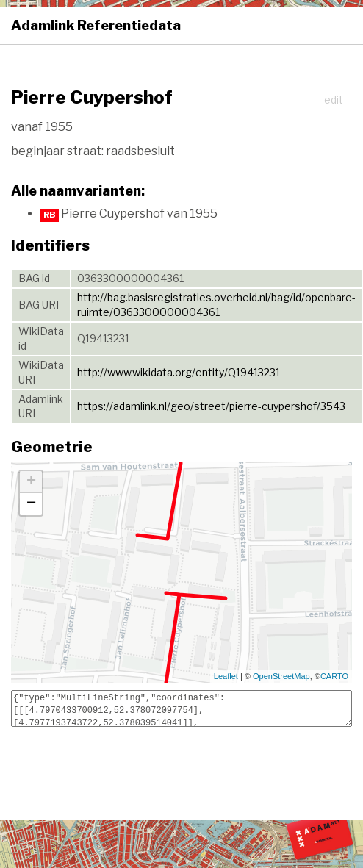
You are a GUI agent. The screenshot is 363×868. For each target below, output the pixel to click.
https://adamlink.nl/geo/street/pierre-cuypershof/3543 (211, 406)
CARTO (334, 676)
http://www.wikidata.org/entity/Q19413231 (179, 372)
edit (334, 100)
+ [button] (31, 482)
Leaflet (226, 676)
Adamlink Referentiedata (96, 25)
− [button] (31, 504)
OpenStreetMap (281, 676)
